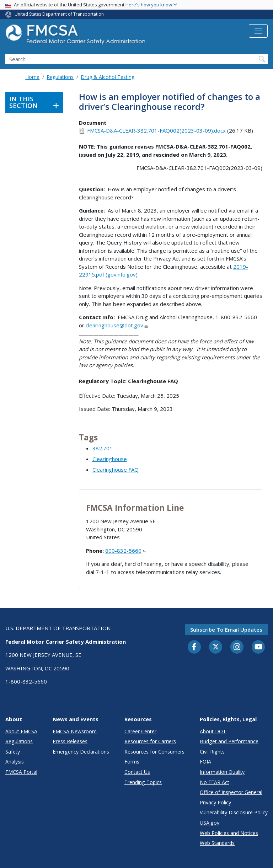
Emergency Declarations (81, 752)
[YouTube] (258, 647)
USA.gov (210, 823)
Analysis (15, 762)
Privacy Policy (215, 802)
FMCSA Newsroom (75, 731)
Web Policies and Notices (229, 833)
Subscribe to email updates (226, 629)
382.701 (103, 448)
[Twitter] (216, 647)
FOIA (205, 762)
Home (32, 77)
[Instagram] (237, 648)
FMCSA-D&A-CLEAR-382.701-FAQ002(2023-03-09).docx (156, 130)
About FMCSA (21, 731)
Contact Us (137, 772)
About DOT (213, 731)
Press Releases (70, 741)
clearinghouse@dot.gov (117, 325)
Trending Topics (143, 782)
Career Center (140, 731)
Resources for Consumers (154, 752)
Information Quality (222, 772)
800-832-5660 (125, 551)
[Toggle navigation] (258, 31)
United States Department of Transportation (59, 14)
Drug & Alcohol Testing (108, 77)
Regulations (60, 77)
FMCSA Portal (21, 772)
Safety (13, 752)
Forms (132, 762)
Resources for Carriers (150, 741)
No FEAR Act (215, 782)
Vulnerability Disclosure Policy (234, 812)
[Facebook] (194, 647)
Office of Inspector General (231, 792)
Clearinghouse (110, 459)
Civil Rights (212, 752)
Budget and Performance (229, 741)
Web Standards (217, 843)
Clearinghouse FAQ (116, 470)
